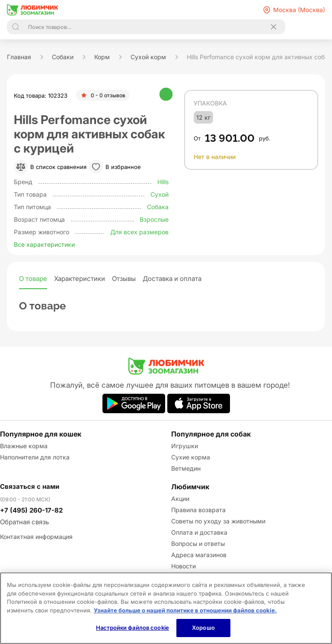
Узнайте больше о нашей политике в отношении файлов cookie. (185, 610)
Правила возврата (198, 510)
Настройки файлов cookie (132, 628)
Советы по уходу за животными (218, 521)
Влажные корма (24, 446)
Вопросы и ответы (198, 544)
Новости (184, 566)
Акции (180, 499)
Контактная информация (36, 537)
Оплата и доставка (199, 532)
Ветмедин (186, 468)
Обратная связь (24, 522)
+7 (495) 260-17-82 (31, 510)
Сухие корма (191, 457)
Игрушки (185, 446)
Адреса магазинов (199, 555)
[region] (166, 608)
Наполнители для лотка (35, 457)
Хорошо (203, 628)
